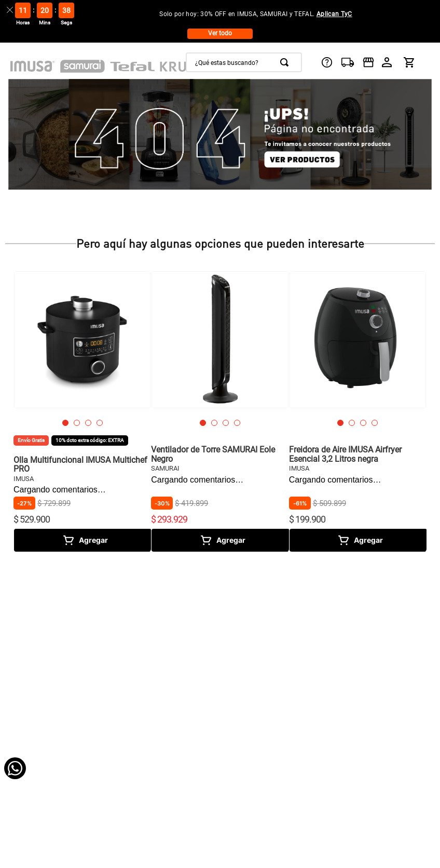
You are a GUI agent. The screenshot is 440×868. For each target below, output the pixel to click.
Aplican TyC (334, 14)
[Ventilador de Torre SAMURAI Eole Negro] (220, 411)
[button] (65, 423)
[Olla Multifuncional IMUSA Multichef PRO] (82, 411)
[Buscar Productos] (286, 62)
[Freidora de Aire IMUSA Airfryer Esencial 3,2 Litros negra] (358, 411)
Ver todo (220, 33)
